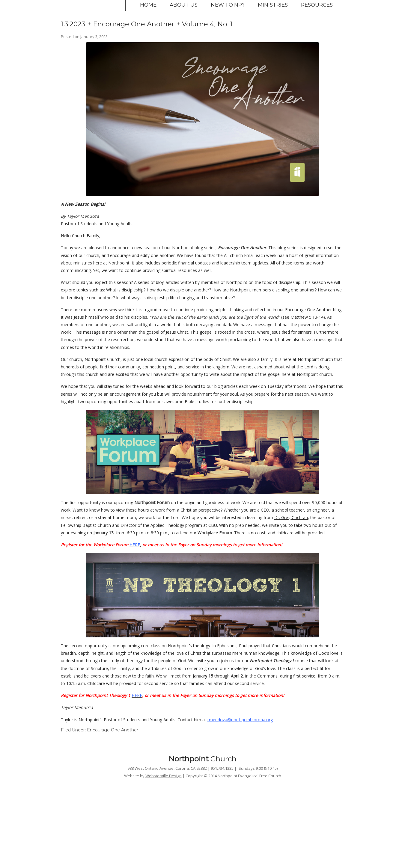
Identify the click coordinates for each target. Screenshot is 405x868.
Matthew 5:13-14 (307, 317)
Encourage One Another (113, 730)
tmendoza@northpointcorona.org (240, 720)
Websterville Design (164, 776)
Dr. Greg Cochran (291, 517)
